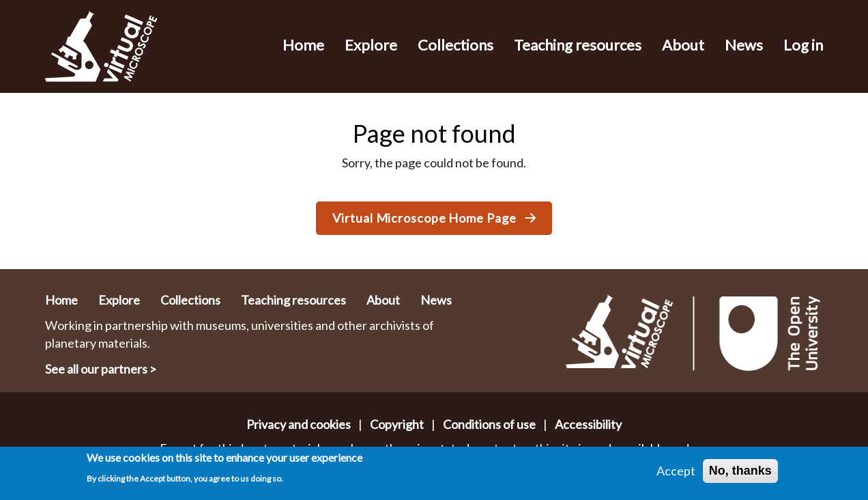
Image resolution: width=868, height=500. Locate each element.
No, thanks (740, 471)
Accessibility (588, 424)
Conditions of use (489, 424)
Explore (371, 45)
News (744, 45)
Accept (676, 471)
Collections (455, 45)
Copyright (397, 424)
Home (303, 45)
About (683, 45)
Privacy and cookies (299, 424)
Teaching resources (578, 45)
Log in (803, 45)
